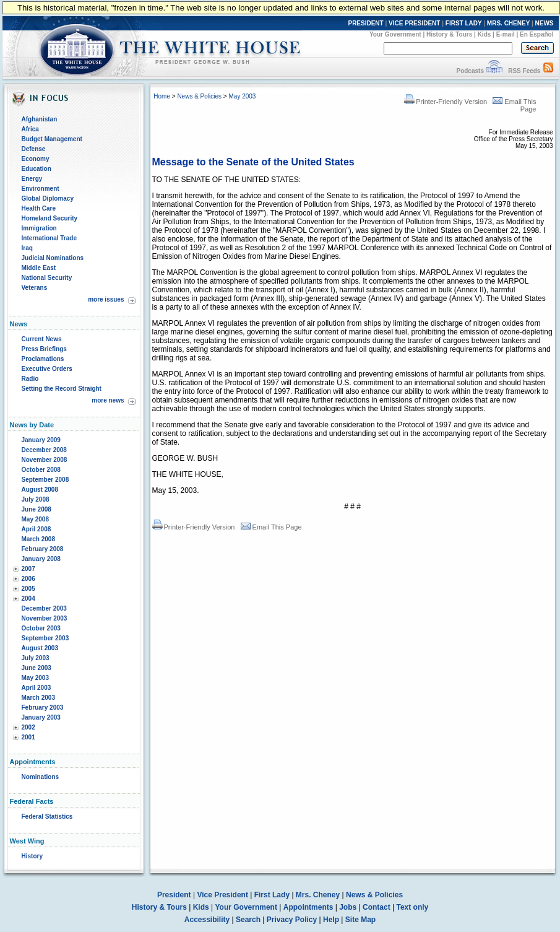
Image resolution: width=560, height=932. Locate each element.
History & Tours (449, 34)
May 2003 (35, 678)
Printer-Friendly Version (446, 102)
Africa (30, 129)
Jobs (348, 907)
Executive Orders (47, 369)
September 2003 (45, 638)
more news (108, 400)
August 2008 (40, 490)
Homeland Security (50, 218)
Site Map (360, 920)
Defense (34, 149)
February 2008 (43, 549)
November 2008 (45, 460)
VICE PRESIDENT (414, 23)
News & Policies (199, 96)
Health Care (39, 208)
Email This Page (271, 527)
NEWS (545, 23)
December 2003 (44, 608)
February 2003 (43, 708)
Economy (36, 159)
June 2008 (37, 509)
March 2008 (38, 539)
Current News (42, 339)
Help (331, 920)
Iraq (27, 248)
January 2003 (41, 717)
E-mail (506, 34)
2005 (28, 589)
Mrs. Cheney (318, 895)
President (174, 895)
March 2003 (38, 698)
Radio (30, 379)
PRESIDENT (365, 23)
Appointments (308, 907)
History (32, 856)
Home (162, 96)
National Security (47, 278)
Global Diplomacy (48, 198)
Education (37, 169)
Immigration (39, 228)
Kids (485, 34)
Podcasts (470, 71)
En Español (536, 34)
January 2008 (41, 559)
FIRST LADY (464, 23)
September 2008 (45, 480)
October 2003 (41, 628)
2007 (28, 569)
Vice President (222, 895)
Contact (377, 907)
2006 (28, 579)
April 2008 (37, 529)
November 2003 (45, 618)
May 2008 (35, 519)
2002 (28, 727)
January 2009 (41, 440)
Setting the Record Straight (62, 389)
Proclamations (43, 359)
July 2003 (36, 658)
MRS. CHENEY (508, 23)
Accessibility (207, 920)
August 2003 (40, 648)
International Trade (49, 238)
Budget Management (52, 139)
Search (248, 920)
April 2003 (37, 688)
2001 (28, 737)
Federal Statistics (47, 817)
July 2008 (36, 499)
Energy (32, 179)
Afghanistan (40, 119)
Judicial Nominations (53, 258)
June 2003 (37, 668)
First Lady (272, 895)
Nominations (41, 777)
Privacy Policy (292, 920)
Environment (41, 189)
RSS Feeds (524, 71)
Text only (412, 907)
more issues (106, 299)
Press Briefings (44, 349)
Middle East (39, 268)
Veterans (35, 288)
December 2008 (44, 450)
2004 (28, 599)
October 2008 (41, 470)
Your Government (395, 34)
